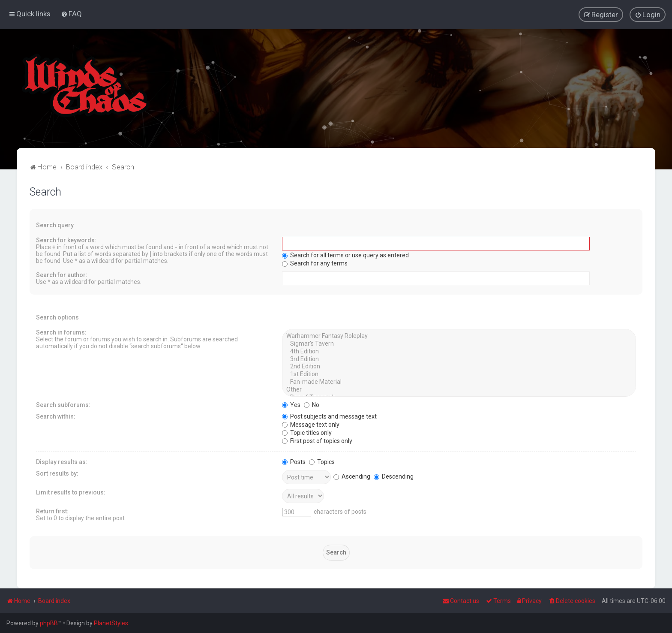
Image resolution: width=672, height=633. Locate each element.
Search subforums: (63, 404)
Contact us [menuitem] (461, 601)
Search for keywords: (66, 240)
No (312, 404)
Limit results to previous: (71, 491)
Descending (394, 476)
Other (459, 389)
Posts (294, 461)
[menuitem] (71, 14)
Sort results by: (57, 473)
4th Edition (459, 351)
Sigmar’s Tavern (459, 344)
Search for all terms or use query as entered (345, 255)
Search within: (56, 416)
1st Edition (459, 374)
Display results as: (62, 461)
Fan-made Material (459, 382)
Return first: (52, 510)
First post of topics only (317, 440)
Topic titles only (307, 432)
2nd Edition (459, 366)
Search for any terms (315, 263)
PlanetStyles (111, 623)
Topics (322, 461)
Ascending (352, 476)
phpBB (49, 623)
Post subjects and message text (329, 416)
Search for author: (62, 274)
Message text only (311, 424)
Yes (291, 404)
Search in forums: (61, 332)
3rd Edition (459, 359)
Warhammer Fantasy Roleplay (459, 336)
